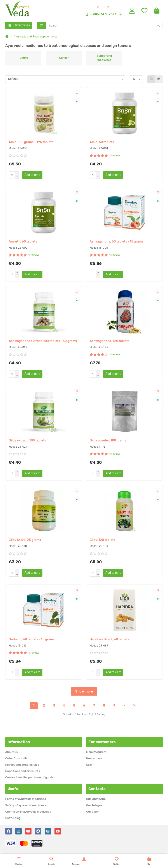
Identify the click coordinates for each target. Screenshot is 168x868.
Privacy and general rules (22, 765)
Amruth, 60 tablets (23, 242)
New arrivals (94, 758)
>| (134, 706)
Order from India (16, 758)
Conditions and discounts (23, 771)
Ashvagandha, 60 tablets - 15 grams (116, 242)
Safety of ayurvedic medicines (26, 805)
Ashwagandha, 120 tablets (109, 342)
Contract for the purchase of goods (29, 777)
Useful (13, 789)
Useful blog (13, 818)
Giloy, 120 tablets (102, 541)
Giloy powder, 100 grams (108, 441)
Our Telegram (95, 805)
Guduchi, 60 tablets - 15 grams (32, 640)
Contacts (97, 789)
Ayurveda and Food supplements (35, 37)
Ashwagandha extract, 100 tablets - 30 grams (43, 342)
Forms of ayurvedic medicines (26, 799)
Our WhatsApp (96, 799)
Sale (89, 765)
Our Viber (93, 812)
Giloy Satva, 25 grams (25, 541)
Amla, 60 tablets (102, 143)
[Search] (105, 26)
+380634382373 (100, 15)
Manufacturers (96, 752)
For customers (102, 742)
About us (11, 752)
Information (19, 742)
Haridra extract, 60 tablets (109, 640)
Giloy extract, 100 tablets (27, 441)
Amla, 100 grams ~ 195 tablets (31, 143)
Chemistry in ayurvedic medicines (28, 812)
